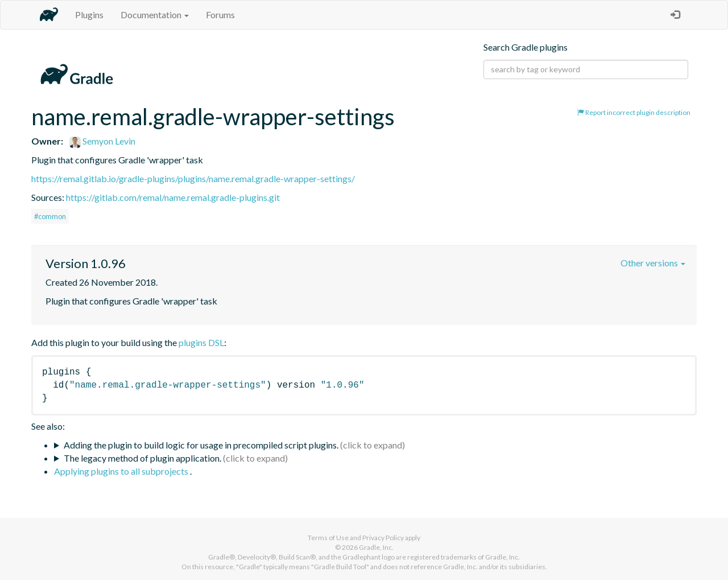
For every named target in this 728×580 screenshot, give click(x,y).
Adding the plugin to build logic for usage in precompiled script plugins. (201, 445)
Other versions (653, 263)
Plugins (89, 15)
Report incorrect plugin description (634, 112)
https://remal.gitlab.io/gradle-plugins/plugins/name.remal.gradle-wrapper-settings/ (193, 178)
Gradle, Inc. (376, 547)
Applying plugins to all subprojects (122, 471)
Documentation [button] (155, 15)
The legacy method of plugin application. (142, 458)
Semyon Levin (102, 141)
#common (50, 216)
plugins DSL (201, 342)
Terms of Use (328, 538)
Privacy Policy (383, 538)
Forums (220, 15)
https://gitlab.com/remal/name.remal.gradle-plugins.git (173, 197)
